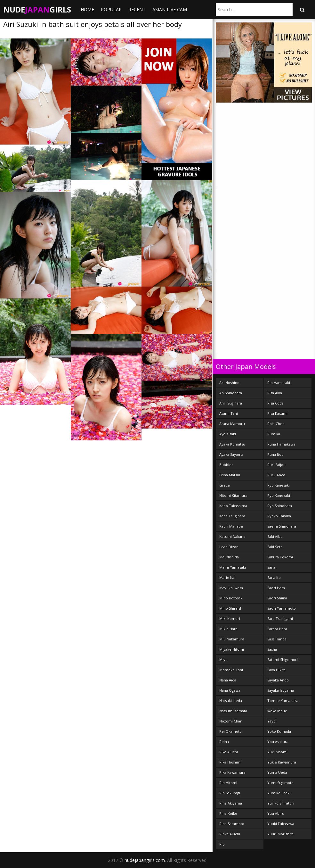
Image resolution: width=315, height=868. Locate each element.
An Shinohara (231, 393)
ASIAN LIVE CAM (170, 9)
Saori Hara (276, 588)
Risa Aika (275, 393)
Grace (225, 485)
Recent (137, 9)
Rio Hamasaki (279, 383)
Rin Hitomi (228, 783)
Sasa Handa (277, 639)
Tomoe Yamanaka (283, 701)
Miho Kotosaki (231, 598)
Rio (222, 844)
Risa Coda (275, 403)
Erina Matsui (230, 475)
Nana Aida (228, 680)
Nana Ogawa (230, 690)
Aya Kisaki (228, 434)
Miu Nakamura (232, 639)
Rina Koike (228, 813)
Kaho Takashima (233, 506)
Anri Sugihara (231, 403)
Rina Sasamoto (232, 824)
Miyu (223, 659)
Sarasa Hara (277, 629)
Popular (111, 9)
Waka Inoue (277, 711)
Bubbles (226, 465)
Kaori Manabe (231, 526)
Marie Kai (227, 577)
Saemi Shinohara (282, 526)
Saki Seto (275, 547)
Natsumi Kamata (233, 711)
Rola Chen (276, 424)
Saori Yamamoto (282, 608)
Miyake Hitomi (232, 649)
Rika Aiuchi (229, 752)
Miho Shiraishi (231, 608)
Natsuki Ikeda (231, 701)
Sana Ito (274, 577)
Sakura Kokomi (280, 557)
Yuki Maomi (277, 752)
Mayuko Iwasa (231, 588)
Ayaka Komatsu (232, 444)
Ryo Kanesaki (279, 485)
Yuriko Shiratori (281, 803)
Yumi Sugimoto (280, 783)
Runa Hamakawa (281, 444)
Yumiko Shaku (279, 793)
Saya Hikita (276, 670)
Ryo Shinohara (280, 506)
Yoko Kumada (279, 731)
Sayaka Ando (278, 680)
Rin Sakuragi (230, 793)
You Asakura (278, 742)
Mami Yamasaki (233, 567)
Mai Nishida (229, 557)
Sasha (272, 649)
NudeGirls (37, 9)
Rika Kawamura (232, 772)
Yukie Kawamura (282, 762)
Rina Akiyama (231, 803)
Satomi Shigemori (283, 659)
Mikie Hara (228, 629)
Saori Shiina (277, 598)
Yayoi (272, 721)
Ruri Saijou (276, 465)
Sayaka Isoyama (281, 690)
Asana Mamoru (232, 424)
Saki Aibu (275, 536)
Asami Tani (229, 413)
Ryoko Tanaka (279, 516)
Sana (271, 567)
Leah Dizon (229, 547)
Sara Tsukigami (280, 618)
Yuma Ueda (277, 772)
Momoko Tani (231, 670)
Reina (224, 742)
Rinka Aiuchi (230, 834)
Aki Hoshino (229, 383)
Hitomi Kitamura (233, 495)
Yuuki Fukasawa (281, 824)
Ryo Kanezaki (279, 495)
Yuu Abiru (276, 813)
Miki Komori (230, 618)
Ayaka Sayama (231, 454)
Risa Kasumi (277, 413)
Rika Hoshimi (230, 762)
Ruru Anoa (276, 475)
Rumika (274, 434)
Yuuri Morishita (280, 834)
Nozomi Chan (231, 721)
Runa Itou (275, 454)
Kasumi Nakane (232, 536)
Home (87, 9)
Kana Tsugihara (232, 516)
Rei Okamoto (230, 731)
